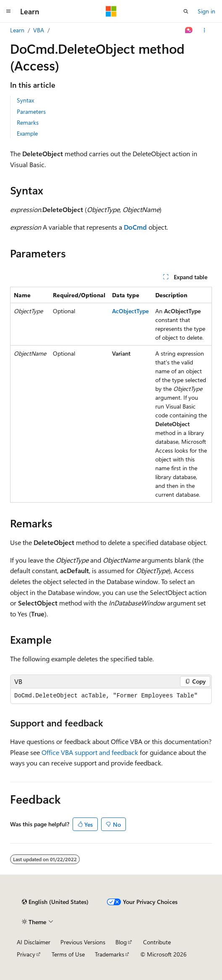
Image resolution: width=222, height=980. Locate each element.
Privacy (26, 954)
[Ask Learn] (189, 30)
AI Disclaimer (34, 942)
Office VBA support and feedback (90, 752)
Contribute (157, 942)
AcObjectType (130, 311)
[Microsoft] (111, 11)
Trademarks (110, 954)
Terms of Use (68, 954)
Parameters (31, 111)
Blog (121, 942)
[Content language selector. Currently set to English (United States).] (55, 902)
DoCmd (135, 227)
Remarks (28, 122)
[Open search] (186, 11)
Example (27, 133)
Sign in (206, 11)
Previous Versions (83, 942)
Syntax (25, 100)
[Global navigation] (8, 11)
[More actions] (205, 30)
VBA (39, 30)
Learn (17, 30)
